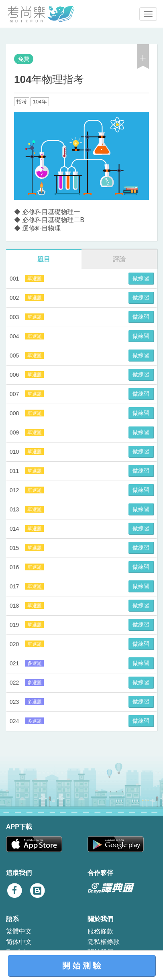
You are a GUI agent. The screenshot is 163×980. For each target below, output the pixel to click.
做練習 (141, 278)
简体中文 (19, 942)
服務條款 (100, 931)
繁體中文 (19, 931)
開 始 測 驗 (82, 966)
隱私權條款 (104, 942)
